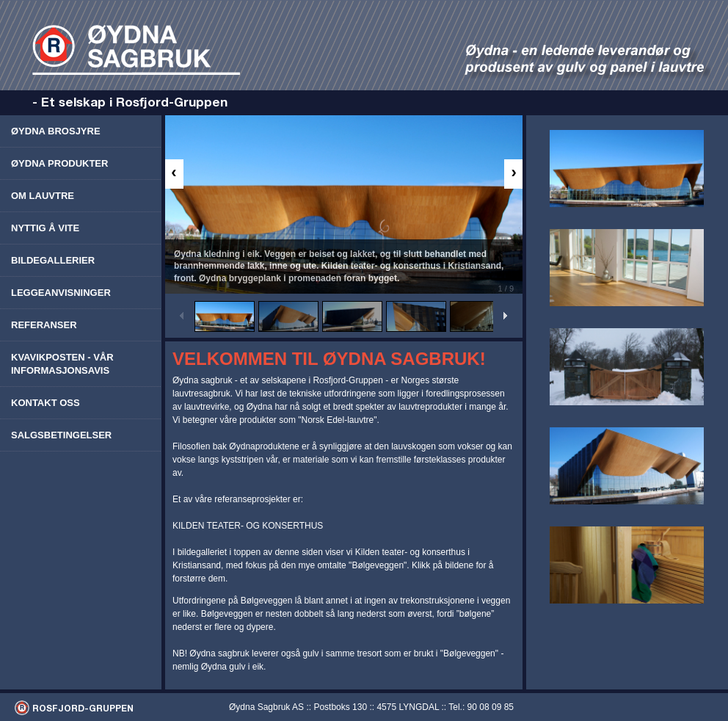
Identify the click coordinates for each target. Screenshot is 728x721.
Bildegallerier (53, 260)
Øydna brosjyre (56, 131)
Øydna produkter (59, 163)
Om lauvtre (43, 196)
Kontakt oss (45, 403)
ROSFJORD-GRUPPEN (83, 708)
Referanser (44, 325)
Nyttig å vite (45, 228)
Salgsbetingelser (61, 435)
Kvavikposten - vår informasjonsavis (62, 364)
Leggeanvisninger (61, 293)
